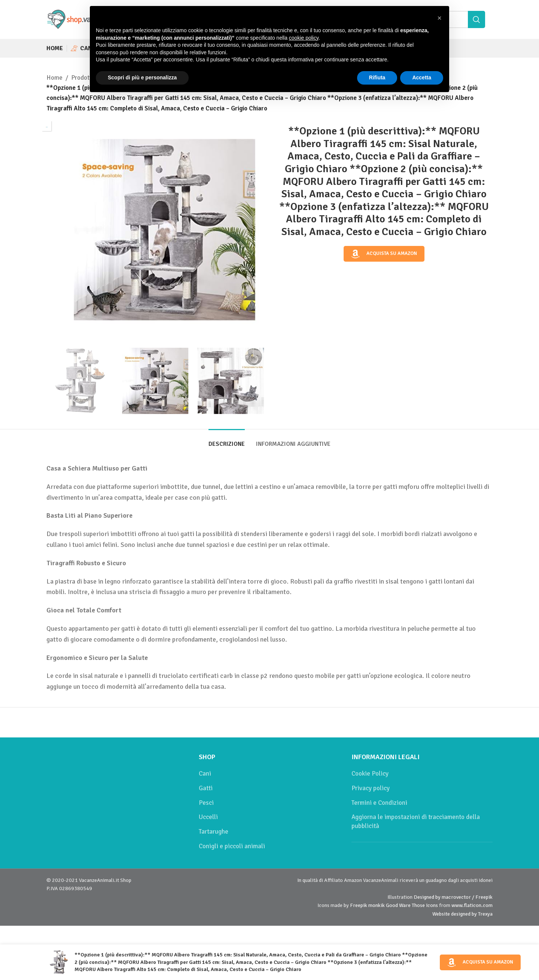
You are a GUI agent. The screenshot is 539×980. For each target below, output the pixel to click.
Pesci (206, 803)
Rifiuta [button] (377, 77)
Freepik (359, 905)
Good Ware (398, 905)
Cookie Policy (370, 774)
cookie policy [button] (304, 38)
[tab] (227, 440)
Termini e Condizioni (379, 803)
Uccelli (208, 817)
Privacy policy (371, 788)
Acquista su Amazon (384, 253)
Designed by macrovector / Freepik (453, 897)
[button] (439, 18)
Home (54, 78)
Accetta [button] (422, 77)
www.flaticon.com (472, 905)
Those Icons (425, 905)
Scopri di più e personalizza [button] (142, 77)
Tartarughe (214, 832)
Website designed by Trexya (462, 914)
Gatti (206, 788)
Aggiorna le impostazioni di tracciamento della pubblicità (416, 821)
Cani (205, 774)
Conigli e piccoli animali (232, 846)
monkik (377, 905)
